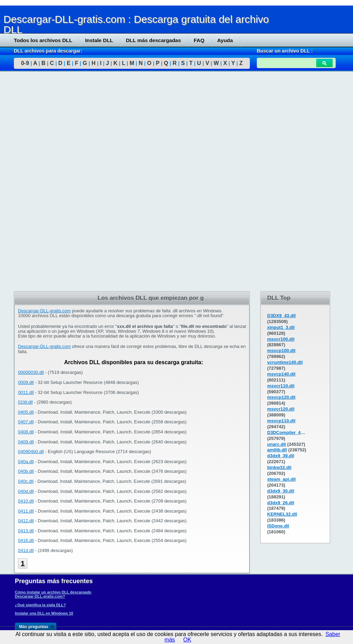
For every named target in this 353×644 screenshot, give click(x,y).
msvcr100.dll (281, 339)
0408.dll (26, 432)
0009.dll (26, 382)
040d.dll (26, 491)
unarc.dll (277, 444)
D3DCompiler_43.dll (288, 433)
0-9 (25, 63)
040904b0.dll (31, 452)
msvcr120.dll (281, 409)
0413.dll (26, 531)
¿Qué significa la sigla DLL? (40, 605)
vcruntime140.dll (285, 362)
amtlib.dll (277, 450)
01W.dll (25, 402)
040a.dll (26, 462)
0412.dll (26, 521)
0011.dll (26, 392)
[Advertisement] (52, 182)
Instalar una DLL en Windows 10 (44, 613)
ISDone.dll (278, 526)
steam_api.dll (281, 479)
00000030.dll (31, 372)
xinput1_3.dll (281, 327)
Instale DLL (99, 40)
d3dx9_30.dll (281, 491)
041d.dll (26, 550)
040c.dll (26, 481)
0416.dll (26, 540)
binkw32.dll (279, 467)
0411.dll (26, 511)
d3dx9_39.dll (281, 456)
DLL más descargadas (153, 40)
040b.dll (26, 471)
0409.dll (26, 442)
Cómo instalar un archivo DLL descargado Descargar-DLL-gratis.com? (53, 594)
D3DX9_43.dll (281, 316)
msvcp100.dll (281, 351)
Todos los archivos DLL (43, 40)
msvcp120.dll (281, 397)
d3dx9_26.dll (281, 503)
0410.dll (26, 501)
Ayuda (225, 40)
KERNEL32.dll (282, 514)
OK (187, 640)
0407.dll (26, 422)
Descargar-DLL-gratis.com (44, 311)
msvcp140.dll (281, 374)
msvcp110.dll (281, 421)
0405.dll (26, 412)
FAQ (199, 40)
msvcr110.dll (281, 386)
